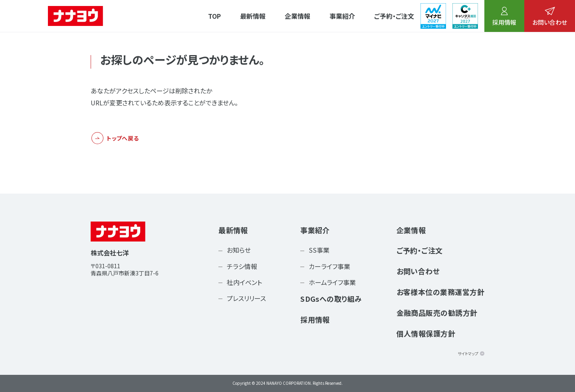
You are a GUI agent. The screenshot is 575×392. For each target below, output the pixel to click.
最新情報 (253, 16)
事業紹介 (342, 16)
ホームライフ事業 (332, 282)
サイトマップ (468, 353)
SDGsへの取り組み (331, 299)
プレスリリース (246, 298)
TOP (214, 16)
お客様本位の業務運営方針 (440, 292)
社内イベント (244, 282)
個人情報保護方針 (426, 333)
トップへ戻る (123, 138)
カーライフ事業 (329, 266)
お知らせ (239, 250)
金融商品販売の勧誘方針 (437, 313)
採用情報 (504, 17)
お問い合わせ (550, 17)
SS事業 (319, 250)
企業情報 (297, 16)
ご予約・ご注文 (394, 16)
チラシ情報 (242, 266)
